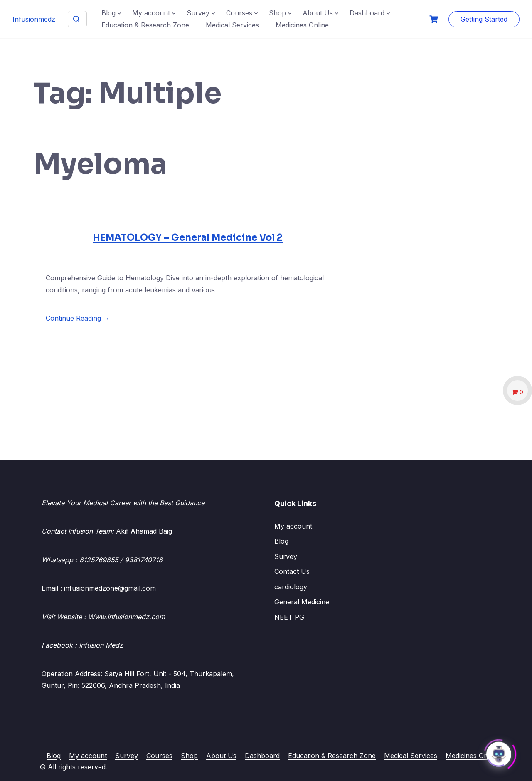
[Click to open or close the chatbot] (499, 751)
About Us (318, 13)
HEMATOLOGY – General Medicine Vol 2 (188, 238)
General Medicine (302, 602)
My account (151, 13)
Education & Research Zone (145, 25)
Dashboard (367, 13)
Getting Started (484, 19)
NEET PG (289, 617)
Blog (108, 13)
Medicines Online (302, 25)
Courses (239, 13)
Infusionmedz (34, 19)
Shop (277, 13)
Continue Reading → (78, 318)
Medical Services (232, 25)
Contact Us (292, 571)
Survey (198, 13)
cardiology (291, 587)
